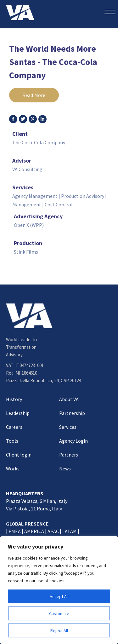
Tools (12, 441)
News (65, 469)
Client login (19, 455)
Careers (14, 427)
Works (13, 469)
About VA (69, 399)
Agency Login (73, 441)
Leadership (18, 413)
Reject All (59, 630)
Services (68, 427)
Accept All (59, 596)
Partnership (72, 413)
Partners (69, 455)
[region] (59, 590)
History (14, 399)
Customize (59, 613)
